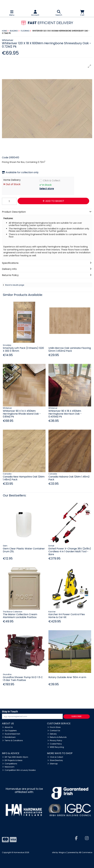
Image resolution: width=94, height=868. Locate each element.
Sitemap (53, 764)
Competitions (10, 764)
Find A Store (54, 727)
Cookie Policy (55, 744)
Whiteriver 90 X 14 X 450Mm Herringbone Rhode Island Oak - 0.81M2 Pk (22, 414)
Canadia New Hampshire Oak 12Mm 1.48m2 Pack (24, 478)
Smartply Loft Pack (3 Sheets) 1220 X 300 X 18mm (23, 349)
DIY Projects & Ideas (12, 760)
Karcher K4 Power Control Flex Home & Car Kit (67, 616)
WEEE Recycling (56, 747)
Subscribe (76, 716)
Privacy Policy (55, 740)
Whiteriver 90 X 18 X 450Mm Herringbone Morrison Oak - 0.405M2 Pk (65, 414)
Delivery (52, 734)
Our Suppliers (10, 731)
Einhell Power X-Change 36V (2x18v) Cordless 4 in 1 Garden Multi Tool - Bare (70, 551)
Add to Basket (53, 201)
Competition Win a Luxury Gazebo (19, 770)
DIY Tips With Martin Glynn (15, 757)
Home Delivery (12, 180)
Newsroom (8, 767)
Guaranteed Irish (11, 734)
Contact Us (54, 731)
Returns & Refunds (57, 737)
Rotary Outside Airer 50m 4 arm (67, 677)
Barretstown (9, 737)
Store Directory (55, 760)
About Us (8, 727)
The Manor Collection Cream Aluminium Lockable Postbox (20, 616)
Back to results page (15, 285)
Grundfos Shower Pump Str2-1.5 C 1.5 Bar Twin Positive (23, 679)
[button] (89, 66)
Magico (62, 852)
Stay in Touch (10, 712)
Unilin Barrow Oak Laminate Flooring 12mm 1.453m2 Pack (70, 349)
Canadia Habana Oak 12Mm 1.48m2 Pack (69, 478)
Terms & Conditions (13, 740)
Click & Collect (52, 181)
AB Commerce (86, 852)
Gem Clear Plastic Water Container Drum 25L (24, 550)
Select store (47, 189)
